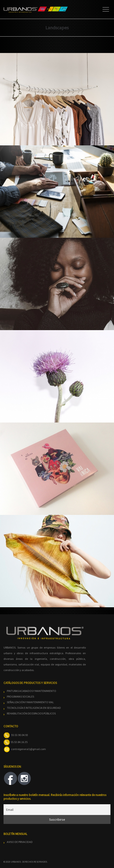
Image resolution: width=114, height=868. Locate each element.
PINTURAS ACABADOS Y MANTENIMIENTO (31, 691)
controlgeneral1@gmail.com (28, 749)
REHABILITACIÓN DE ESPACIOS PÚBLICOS (31, 713)
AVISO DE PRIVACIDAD (20, 842)
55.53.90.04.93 (20, 735)
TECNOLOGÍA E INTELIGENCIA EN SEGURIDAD (34, 708)
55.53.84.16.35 (19, 742)
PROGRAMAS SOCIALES (20, 696)
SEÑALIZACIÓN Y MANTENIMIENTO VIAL (30, 702)
